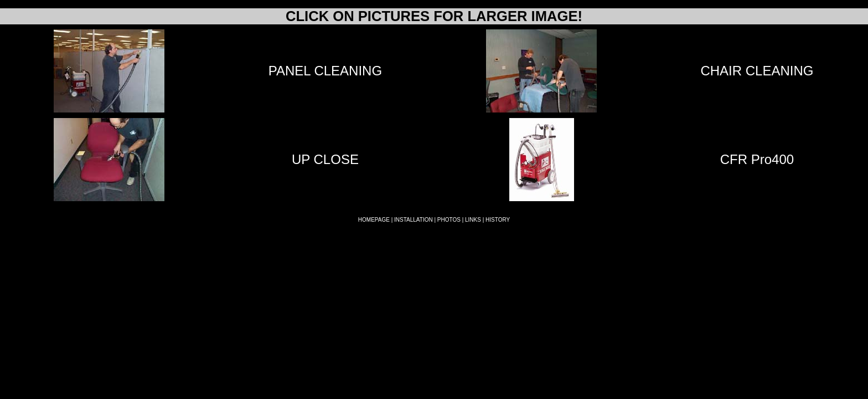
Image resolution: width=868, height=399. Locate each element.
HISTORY (498, 220)
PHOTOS (449, 220)
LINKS (473, 220)
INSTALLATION (414, 220)
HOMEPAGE (374, 220)
